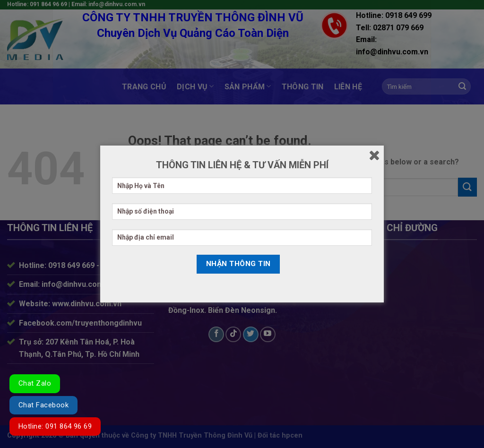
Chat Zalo (35, 383)
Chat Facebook (43, 405)
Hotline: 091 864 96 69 (55, 426)
